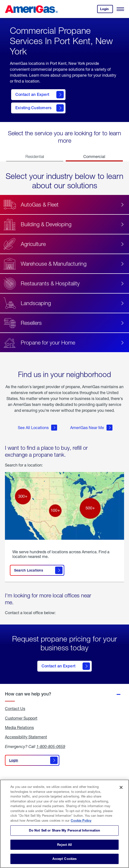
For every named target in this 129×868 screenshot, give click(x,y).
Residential (35, 156)
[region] (64, 824)
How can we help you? (28, 694)
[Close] (121, 787)
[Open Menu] (120, 9)
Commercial (94, 156)
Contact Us (15, 709)
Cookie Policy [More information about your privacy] (81, 820)
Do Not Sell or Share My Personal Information (65, 830)
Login (107, 10)
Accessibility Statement (26, 737)
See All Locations (37, 428)
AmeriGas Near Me (91, 428)
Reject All (64, 845)
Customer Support (21, 718)
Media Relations (19, 728)
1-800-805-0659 (51, 746)
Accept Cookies (65, 859)
